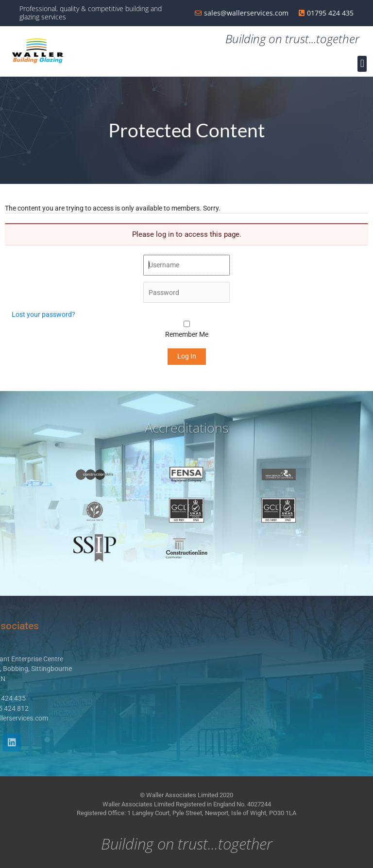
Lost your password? (43, 314)
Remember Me (187, 334)
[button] (362, 64)
